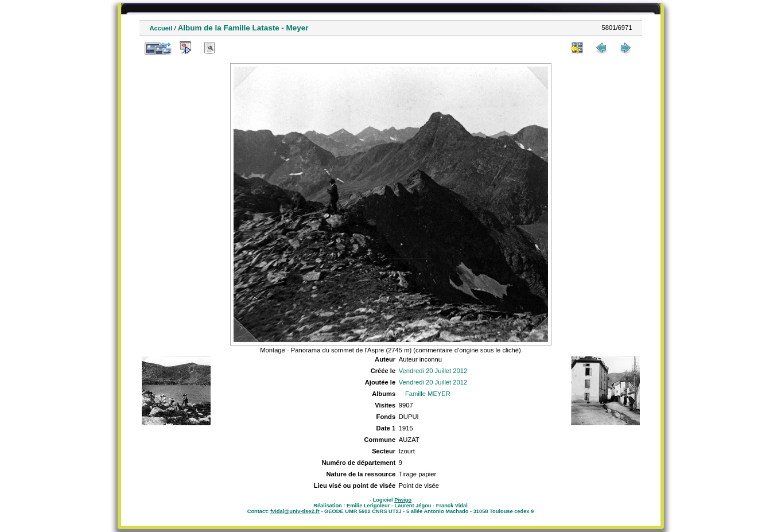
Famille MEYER (428, 394)
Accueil (161, 28)
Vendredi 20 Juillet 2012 (433, 371)
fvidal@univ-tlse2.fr (295, 511)
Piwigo (403, 500)
